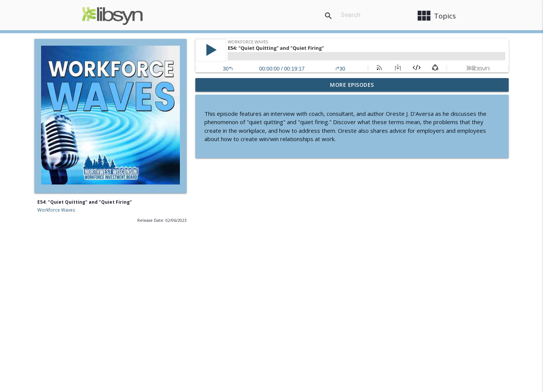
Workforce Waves (56, 210)
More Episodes (352, 85)
